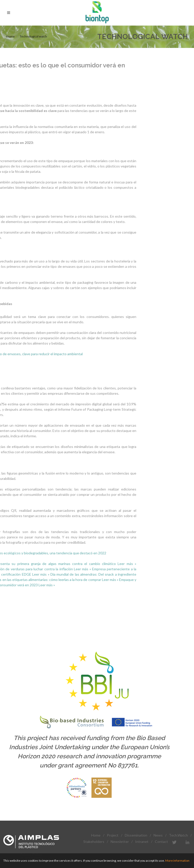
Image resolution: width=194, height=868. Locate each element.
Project (113, 835)
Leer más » (86, 564)
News (158, 835)
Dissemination (136, 835)
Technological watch (33, 36)
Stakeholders (94, 842)
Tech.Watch (178, 835)
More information (177, 861)
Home (10, 36)
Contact (161, 842)
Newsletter (120, 842)
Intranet (142, 842)
